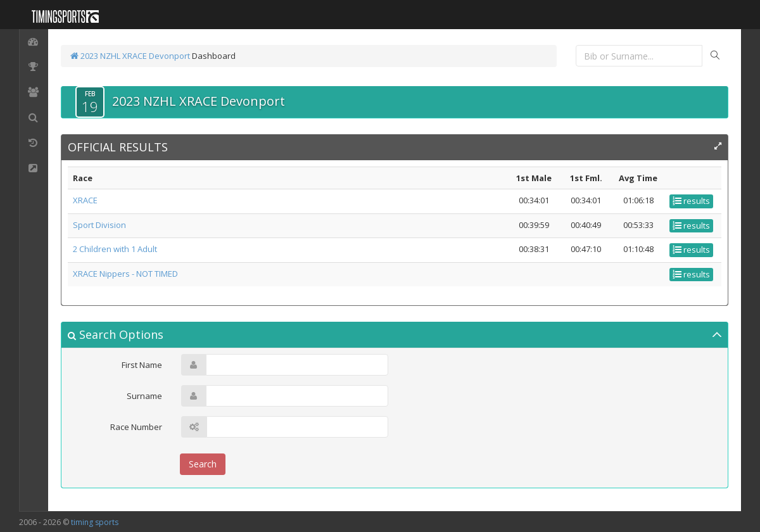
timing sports (95, 522)
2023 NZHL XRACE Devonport (130, 56)
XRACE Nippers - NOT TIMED (125, 274)
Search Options (116, 334)
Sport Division (99, 225)
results (691, 201)
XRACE (85, 200)
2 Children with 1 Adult (115, 249)
